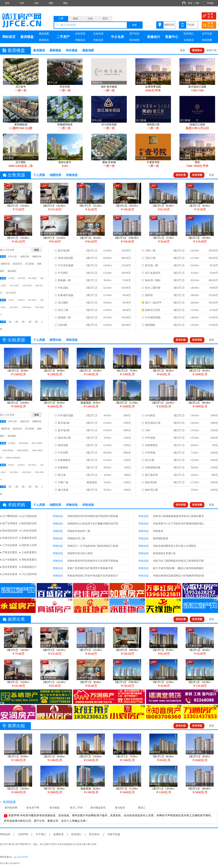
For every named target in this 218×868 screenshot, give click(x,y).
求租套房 (158, 531)
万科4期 (62, 325)
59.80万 (214, 273)
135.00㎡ (195, 310)
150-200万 (27, 286)
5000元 (127, 453)
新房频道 (39, 50)
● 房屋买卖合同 (9, 538)
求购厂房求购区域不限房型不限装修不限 (90, 568)
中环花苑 (150, 438)
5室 (36, 322)
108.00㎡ (108, 303)
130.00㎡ (108, 265)
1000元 (214, 415)
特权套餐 (207, 40)
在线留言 (189, 40)
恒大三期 (63, 310)
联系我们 (189, 34)
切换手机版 (114, 834)
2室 (17, 322)
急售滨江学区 (153, 310)
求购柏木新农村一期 (79, 531)
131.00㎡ (195, 258)
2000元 (127, 415)
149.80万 (126, 288)
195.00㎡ (108, 318)
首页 (7, 3)
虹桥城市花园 (66, 295)
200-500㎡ (27, 307)
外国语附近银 (153, 468)
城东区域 (25, 256)
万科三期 (150, 258)
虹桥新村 (63, 468)
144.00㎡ (195, 251)
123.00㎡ (108, 295)
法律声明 (23, 834)
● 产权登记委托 (9, 552)
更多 (183, 50)
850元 (128, 468)
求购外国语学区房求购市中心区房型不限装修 (93, 561)
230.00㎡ (108, 258)
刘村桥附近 (64, 460)
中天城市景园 (153, 318)
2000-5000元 (23, 450)
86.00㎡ (108, 468)
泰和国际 (150, 325)
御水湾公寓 (64, 438)
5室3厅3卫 (179, 280)
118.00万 (126, 265)
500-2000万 (11, 293)
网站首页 (9, 37)
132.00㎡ (108, 273)
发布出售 (181, 175)
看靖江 (142, 808)
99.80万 (127, 303)
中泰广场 (63, 482)
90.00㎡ (108, 415)
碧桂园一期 (64, 280)
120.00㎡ (108, 251)
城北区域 (17, 264)
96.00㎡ (108, 280)
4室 (30, 322)
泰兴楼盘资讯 (98, 808)
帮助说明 (5, 834)
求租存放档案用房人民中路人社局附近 (175, 546)
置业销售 (134, 40)
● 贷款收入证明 (28, 545)
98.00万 (214, 265)
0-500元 (12, 443)
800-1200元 (37, 443)
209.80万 (213, 251)
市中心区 (13, 256)
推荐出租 (55, 340)
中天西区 (63, 273)
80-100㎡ (33, 300)
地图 (51, 3)
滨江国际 (63, 303)
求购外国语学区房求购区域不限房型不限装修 (93, 516)
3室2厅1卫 (92, 280)
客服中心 (172, 37)
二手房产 (63, 37)
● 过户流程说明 (28, 516)
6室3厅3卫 (92, 258)
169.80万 (126, 318)
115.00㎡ (195, 482)
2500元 (214, 430)
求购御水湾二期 (76, 538)
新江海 (62, 475)
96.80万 (127, 295)
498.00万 (213, 280)
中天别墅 (63, 453)
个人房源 (39, 175)
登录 (190, 3)
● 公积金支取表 (9, 574)
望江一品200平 (153, 303)
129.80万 (213, 325)
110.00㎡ (108, 423)
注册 (197, 3)
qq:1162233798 (21, 857)
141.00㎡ (108, 288)
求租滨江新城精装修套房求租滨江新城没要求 (178, 516)
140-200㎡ (14, 307)
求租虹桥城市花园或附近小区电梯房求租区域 (178, 576)
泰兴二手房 (76, 808)
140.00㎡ (195, 288)
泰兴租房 (120, 808)
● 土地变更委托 (28, 552)
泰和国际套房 (161, 538)
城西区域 (5, 264)
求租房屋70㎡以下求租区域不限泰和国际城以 (178, 524)
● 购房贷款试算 (28, 523)
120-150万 (14, 286)
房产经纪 (134, 34)
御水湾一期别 (153, 280)
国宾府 (149, 295)
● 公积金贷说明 (28, 531)
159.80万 (213, 295)
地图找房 (169, 25)
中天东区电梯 (66, 265)
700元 (215, 445)
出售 (22, 3)
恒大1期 (150, 460)
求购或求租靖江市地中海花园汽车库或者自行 (93, 576)
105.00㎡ (195, 265)
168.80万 (213, 258)
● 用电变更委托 (28, 560)
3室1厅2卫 (92, 430)
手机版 (210, 3)
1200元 (127, 438)
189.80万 (126, 325)
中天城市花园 (66, 415)
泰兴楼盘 (54, 808)
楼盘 (65, 3)
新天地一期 (152, 265)
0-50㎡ (11, 300)
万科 (148, 430)
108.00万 (126, 273)
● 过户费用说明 (9, 516)
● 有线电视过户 (28, 567)
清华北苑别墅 (66, 258)
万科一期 (150, 251)
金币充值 (207, 34)
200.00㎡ (195, 303)
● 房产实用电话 (9, 523)
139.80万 (213, 318)
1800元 (214, 423)
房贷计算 (212, 50)
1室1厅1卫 (92, 438)
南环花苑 (63, 445)
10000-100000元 (13, 458)
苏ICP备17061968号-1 (11, 863)
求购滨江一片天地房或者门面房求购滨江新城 (93, 546)
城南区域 (37, 256)
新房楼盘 (27, 37)
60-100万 (33, 278)
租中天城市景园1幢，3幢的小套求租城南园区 (178, 568)
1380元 (127, 490)
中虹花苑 (63, 288)
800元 (128, 475)
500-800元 (24, 443)
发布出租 (181, 340)
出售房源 (80, 34)
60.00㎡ (195, 445)
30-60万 (21, 278)
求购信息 (80, 40)
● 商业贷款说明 (9, 531)
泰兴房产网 (33, 808)
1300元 (127, 482)
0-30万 (11, 278)
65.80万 (214, 310)
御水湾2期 (151, 482)
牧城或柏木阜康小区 (164, 553)
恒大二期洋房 (153, 288)
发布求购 (197, 175)
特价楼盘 (72, 50)
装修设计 (154, 37)
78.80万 (127, 280)
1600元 (214, 453)
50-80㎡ (21, 300)
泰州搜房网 (11, 808)
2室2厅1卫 (92, 251)
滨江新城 (29, 264)
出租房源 (98, 34)
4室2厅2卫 (92, 318)
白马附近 (150, 415)
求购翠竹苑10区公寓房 (80, 553)
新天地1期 (64, 423)
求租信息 (98, 40)
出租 (36, 3)
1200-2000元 (8, 450)
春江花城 (63, 490)
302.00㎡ (195, 280)
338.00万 (213, 303)
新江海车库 (152, 475)
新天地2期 (64, 251)
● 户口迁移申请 (28, 574)
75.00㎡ (195, 453)
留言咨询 (94, 834)
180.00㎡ (108, 453)
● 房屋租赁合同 (28, 538)
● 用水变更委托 (9, 567)
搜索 (134, 25)
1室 (10, 322)
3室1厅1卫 (92, 460)
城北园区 (12, 271)
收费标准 (58, 834)
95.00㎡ (195, 273)
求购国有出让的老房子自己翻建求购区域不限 (93, 524)
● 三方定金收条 (9, 545)
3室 (23, 322)
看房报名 (44, 40)
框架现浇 (92, 482)
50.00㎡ (108, 482)
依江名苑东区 (153, 273)
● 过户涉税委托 (9, 560)
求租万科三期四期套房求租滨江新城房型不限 (178, 561)
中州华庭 (150, 453)
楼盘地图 (44, 34)
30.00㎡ (108, 475)
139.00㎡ (108, 430)
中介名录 (118, 37)
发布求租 (197, 340)
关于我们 (41, 834)
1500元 (127, 423)
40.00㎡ (195, 475)
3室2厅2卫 (92, 265)
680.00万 (126, 258)
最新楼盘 (55, 50)
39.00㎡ (108, 438)
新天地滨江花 (153, 423)
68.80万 (127, 310)
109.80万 (126, 251)
